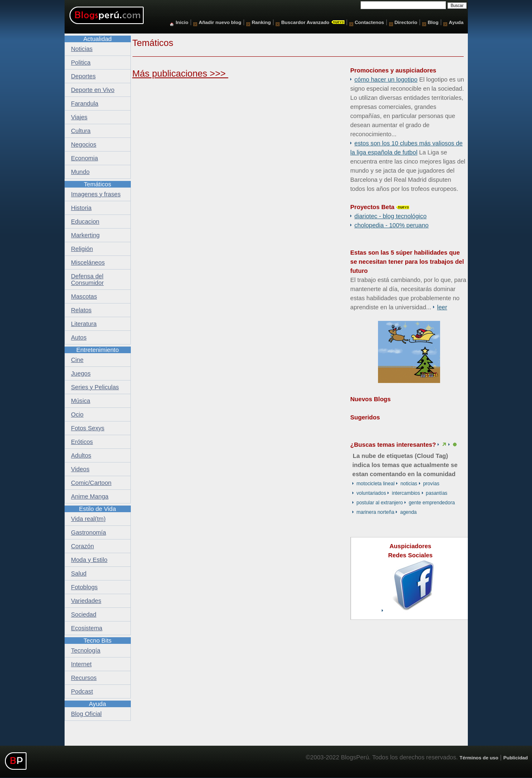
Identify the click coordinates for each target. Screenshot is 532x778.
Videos (81, 469)
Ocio (77, 414)
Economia (85, 158)
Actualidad (97, 39)
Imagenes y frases (96, 194)
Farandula (85, 104)
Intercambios (406, 493)
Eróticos (82, 442)
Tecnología (86, 650)
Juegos (81, 373)
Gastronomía (89, 532)
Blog (433, 22)
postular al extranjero (380, 503)
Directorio (406, 22)
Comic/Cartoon (91, 483)
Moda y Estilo (89, 560)
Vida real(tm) (89, 519)
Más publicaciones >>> (181, 73)
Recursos (84, 678)
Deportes (83, 76)
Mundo (81, 172)
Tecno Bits (98, 641)
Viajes (79, 117)
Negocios (84, 145)
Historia (82, 208)
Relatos (82, 310)
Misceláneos (88, 263)
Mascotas (84, 296)
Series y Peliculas (95, 387)
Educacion (85, 222)
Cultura (81, 131)
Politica (81, 63)
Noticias (409, 484)
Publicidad (516, 758)
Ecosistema (87, 628)
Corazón (83, 546)
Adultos (81, 455)
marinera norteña (375, 512)
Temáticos (98, 184)
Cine (77, 360)
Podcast (82, 691)
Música (81, 401)
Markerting (85, 235)
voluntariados (371, 493)
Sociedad (84, 614)
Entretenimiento (97, 350)
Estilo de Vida (97, 509)
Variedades (86, 601)
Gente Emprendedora (432, 503)
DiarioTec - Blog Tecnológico (390, 216)
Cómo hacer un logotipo (386, 79)
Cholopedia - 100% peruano (391, 225)
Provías (431, 484)
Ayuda (456, 22)
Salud (79, 573)
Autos (79, 337)
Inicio (182, 22)
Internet (82, 664)
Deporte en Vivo (93, 90)
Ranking (261, 22)
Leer (442, 307)
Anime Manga (90, 496)
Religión (82, 249)
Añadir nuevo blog (220, 22)
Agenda (408, 512)
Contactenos (370, 22)
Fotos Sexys (88, 428)
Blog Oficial (87, 714)
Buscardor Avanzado (305, 22)
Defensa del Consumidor (88, 279)
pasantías (437, 493)
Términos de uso (479, 758)
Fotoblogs (84, 587)
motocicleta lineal (376, 484)
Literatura (84, 324)
